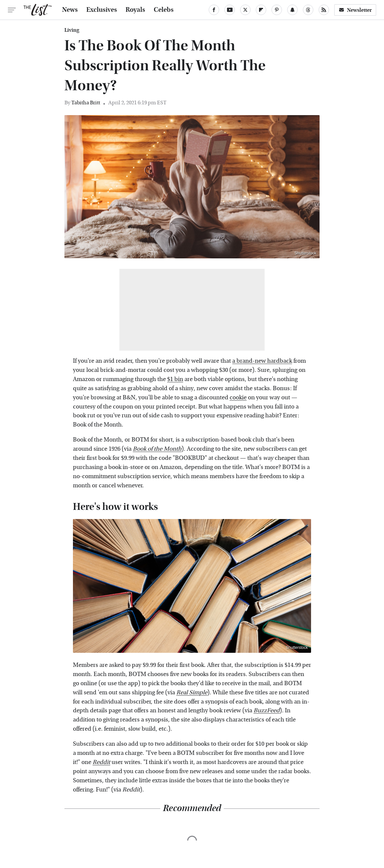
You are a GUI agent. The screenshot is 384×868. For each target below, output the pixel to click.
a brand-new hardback (262, 361)
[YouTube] (230, 10)
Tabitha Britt (86, 103)
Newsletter (355, 10)
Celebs (164, 10)
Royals (135, 10)
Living (72, 30)
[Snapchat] (292, 10)
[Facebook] (214, 10)
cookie (238, 398)
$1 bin (175, 379)
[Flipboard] (261, 10)
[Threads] (308, 10)
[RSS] (324, 10)
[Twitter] (245, 10)
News (70, 10)
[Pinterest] (277, 10)
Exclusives (102, 10)
